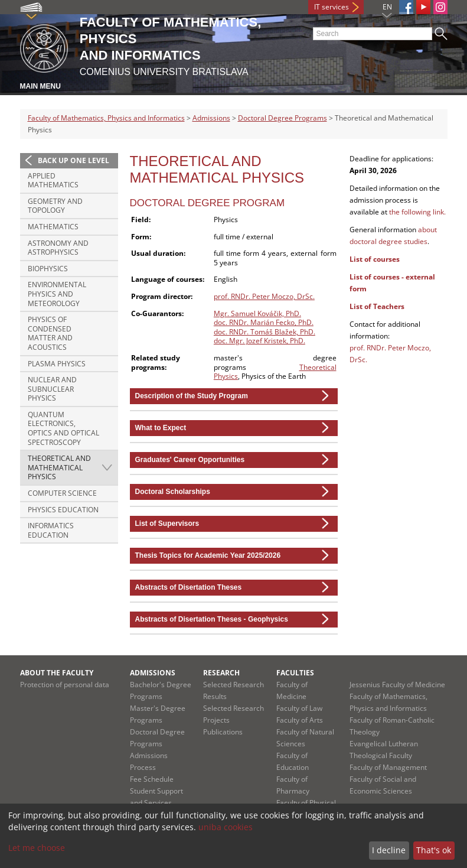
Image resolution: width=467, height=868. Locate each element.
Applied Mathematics (53, 181)
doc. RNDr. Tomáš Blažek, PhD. (264, 332)
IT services (332, 7)
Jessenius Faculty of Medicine (397, 685)
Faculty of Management (388, 767)
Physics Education (63, 510)
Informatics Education (51, 530)
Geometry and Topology (55, 206)
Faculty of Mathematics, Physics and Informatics (106, 118)
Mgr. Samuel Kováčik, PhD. (257, 313)
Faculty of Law (299, 708)
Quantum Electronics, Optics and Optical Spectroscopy (63, 428)
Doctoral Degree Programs (283, 118)
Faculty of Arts (300, 720)
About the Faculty (57, 673)
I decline (389, 850)
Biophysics (48, 269)
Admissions (211, 118)
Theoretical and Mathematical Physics (59, 467)
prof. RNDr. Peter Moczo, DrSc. (264, 296)
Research (221, 673)
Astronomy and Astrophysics (58, 248)
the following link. (417, 212)
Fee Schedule (152, 779)
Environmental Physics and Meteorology (57, 294)
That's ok (434, 850)
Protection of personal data (65, 685)
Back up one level (74, 160)
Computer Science (62, 493)
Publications (223, 732)
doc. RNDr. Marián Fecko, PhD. (264, 322)
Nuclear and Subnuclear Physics (52, 389)
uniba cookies (226, 827)
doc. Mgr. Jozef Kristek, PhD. (259, 341)
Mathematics (53, 227)
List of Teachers (377, 306)
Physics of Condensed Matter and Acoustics (50, 333)
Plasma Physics (57, 364)
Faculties (295, 673)
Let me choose (37, 848)
